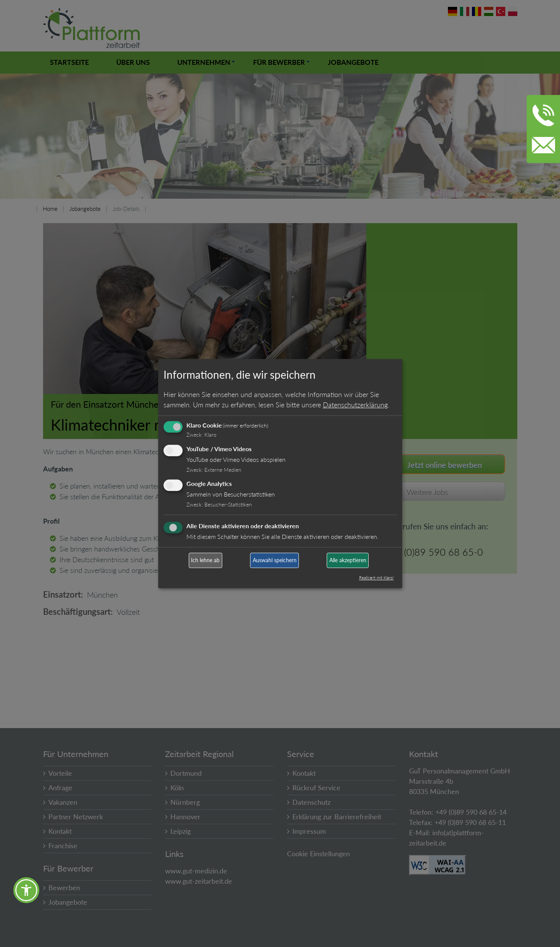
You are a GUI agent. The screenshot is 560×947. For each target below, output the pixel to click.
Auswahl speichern (275, 560)
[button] (26, 890)
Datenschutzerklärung (355, 405)
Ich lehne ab (205, 560)
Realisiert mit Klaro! (376, 578)
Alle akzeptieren (348, 560)
